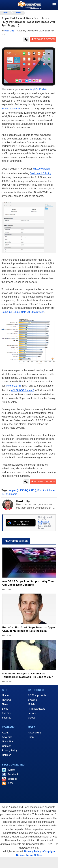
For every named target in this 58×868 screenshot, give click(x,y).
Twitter (11, 770)
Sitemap (7, 718)
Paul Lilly (23, 501)
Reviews (7, 700)
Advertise (7, 737)
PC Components (37, 695)
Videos (32, 718)
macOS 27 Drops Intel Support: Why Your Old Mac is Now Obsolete (28, 583)
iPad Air (42, 490)
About (5, 733)
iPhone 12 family (11, 109)
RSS (10, 783)
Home (5, 695)
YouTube (12, 779)
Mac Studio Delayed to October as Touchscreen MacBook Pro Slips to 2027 (28, 675)
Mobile (31, 704)
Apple (12, 490)
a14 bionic (11, 494)
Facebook (13, 774)
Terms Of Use (34, 855)
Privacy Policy (10, 750)
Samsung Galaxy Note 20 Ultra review (22, 312)
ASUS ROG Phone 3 (23, 390)
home (5, 13)
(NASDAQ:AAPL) (26, 490)
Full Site (6, 713)
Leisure (32, 713)
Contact (6, 746)
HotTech (7, 755)
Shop (31, 737)
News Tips (8, 742)
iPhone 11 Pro (14, 386)
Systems (33, 700)
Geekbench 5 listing (41, 173)
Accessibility (35, 733)
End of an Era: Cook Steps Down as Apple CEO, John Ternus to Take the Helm (29, 629)
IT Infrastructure (37, 709)
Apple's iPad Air (39, 89)
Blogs (5, 709)
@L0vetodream (41, 169)
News (18, 13)
